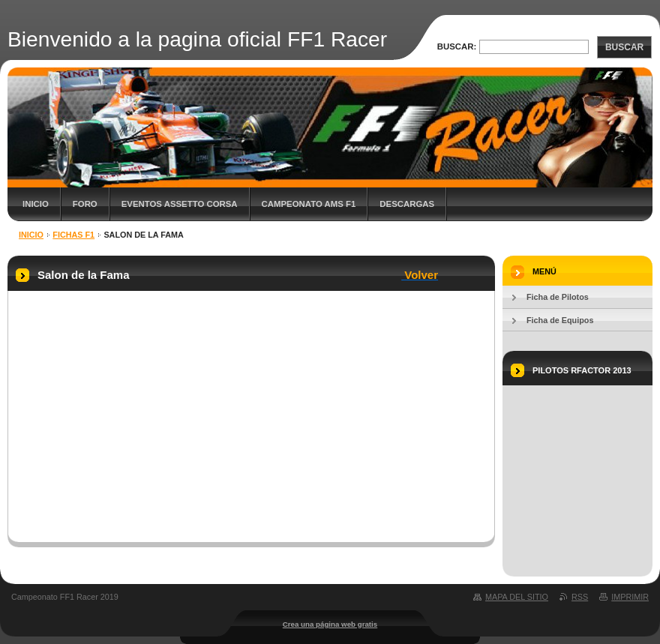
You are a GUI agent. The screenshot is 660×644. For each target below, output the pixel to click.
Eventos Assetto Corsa (180, 204)
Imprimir (630, 597)
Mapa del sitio (517, 597)
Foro (85, 204)
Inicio (36, 204)
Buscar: (457, 46)
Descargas (407, 204)
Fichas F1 (73, 235)
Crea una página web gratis (330, 624)
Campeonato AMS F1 (309, 204)
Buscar (624, 47)
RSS (580, 597)
